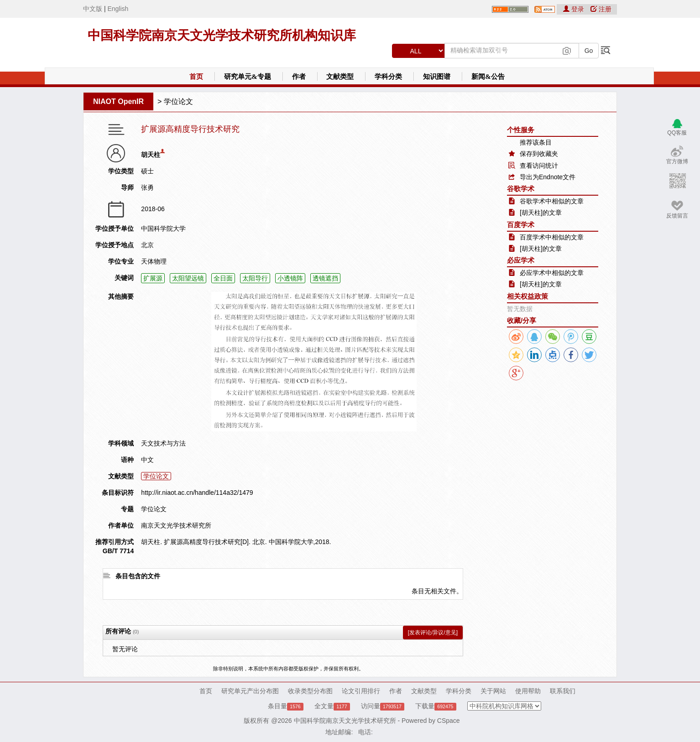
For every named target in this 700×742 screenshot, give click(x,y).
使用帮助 (528, 691)
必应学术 (521, 260)
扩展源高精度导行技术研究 (190, 129)
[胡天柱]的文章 (541, 213)
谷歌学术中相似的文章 (552, 201)
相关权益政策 (528, 296)
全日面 (223, 278)
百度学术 (521, 225)
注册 (601, 9)
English (118, 9)
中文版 (93, 9)
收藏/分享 (522, 320)
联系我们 (563, 691)
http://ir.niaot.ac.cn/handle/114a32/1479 (197, 493)
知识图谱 (437, 77)
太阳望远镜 (188, 278)
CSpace (449, 721)
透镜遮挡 (325, 278)
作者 (299, 77)
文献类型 (340, 77)
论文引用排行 (361, 691)
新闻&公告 (488, 77)
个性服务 (521, 130)
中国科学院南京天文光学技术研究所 (345, 721)
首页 (196, 77)
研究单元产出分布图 (250, 691)
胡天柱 (151, 155)
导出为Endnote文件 (548, 177)
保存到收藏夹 (539, 154)
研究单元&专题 (248, 77)
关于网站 (493, 691)
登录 (575, 9)
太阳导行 (255, 278)
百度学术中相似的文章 (552, 237)
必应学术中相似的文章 (552, 273)
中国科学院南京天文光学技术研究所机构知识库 (222, 35)
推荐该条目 (536, 142)
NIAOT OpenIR (118, 101)
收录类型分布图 (310, 691)
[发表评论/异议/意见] (433, 633)
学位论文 (178, 101)
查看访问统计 (539, 166)
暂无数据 (520, 309)
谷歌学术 (521, 189)
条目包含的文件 (138, 576)
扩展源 (153, 278)
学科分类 (388, 77)
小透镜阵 (290, 278)
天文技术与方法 (163, 443)
